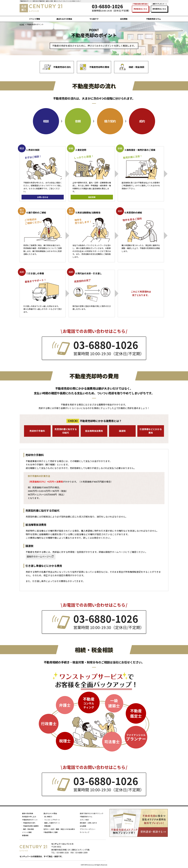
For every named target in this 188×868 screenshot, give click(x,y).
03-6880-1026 (106, 345)
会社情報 (124, 19)
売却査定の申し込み (29, 816)
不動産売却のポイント (30, 820)
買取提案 (47, 826)
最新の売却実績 (28, 813)
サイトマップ (84, 832)
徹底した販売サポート (52, 823)
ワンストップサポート (52, 820)
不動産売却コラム (154, 19)
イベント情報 (34, 19)
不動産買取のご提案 (51, 832)
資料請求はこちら (159, 9)
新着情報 (25, 835)
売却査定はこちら (140, 9)
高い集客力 (48, 816)
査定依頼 (92, 197)
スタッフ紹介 (84, 820)
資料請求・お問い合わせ (88, 823)
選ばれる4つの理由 (64, 19)
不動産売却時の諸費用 (31, 826)
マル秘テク (94, 19)
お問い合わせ (43, 197)
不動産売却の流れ (29, 823)
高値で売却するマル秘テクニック (92, 813)
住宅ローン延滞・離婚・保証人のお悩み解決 (59, 829)
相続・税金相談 (28, 829)
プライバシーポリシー (88, 829)
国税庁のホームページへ (39, 557)
